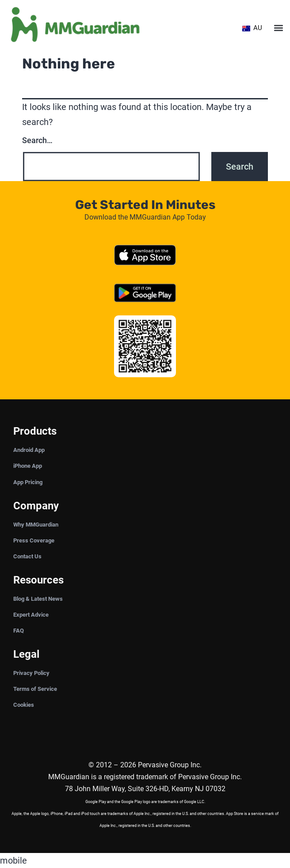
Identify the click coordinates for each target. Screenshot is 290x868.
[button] (278, 28)
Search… (37, 140)
